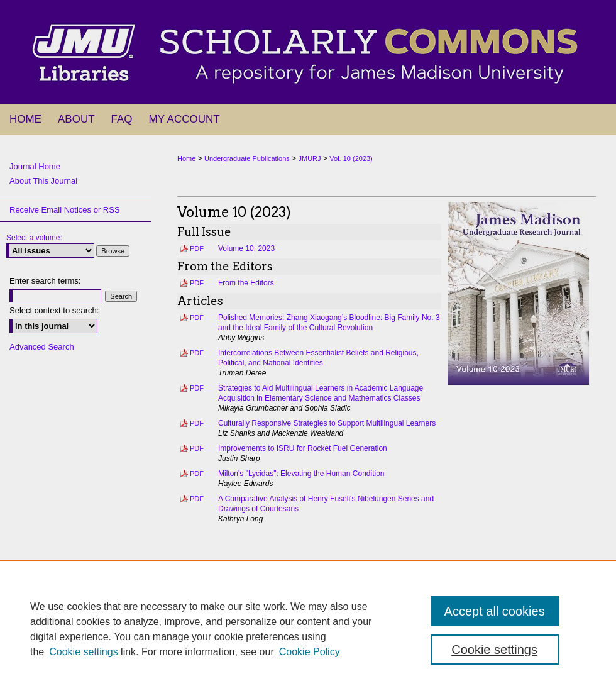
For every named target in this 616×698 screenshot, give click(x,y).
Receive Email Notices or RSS (65, 210)
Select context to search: (54, 310)
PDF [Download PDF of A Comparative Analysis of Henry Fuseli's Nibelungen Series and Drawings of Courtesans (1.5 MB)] (197, 499)
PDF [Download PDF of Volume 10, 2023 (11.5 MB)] (197, 248)
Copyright (217, 693)
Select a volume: (34, 238)
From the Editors (246, 283)
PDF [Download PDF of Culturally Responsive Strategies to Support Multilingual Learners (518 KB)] (197, 423)
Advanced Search (42, 347)
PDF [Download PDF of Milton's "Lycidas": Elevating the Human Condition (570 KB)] (197, 474)
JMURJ (310, 158)
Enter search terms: (45, 281)
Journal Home (35, 166)
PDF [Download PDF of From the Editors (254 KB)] (197, 283)
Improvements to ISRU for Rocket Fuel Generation (303, 448)
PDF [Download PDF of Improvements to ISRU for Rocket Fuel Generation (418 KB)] (197, 448)
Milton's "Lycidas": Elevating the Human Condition (301, 474)
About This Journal (43, 181)
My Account (294, 678)
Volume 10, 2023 (246, 248)
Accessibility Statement (369, 678)
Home (186, 158)
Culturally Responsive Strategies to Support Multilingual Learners (327, 423)
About (217, 678)
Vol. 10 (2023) (351, 158)
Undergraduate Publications (247, 158)
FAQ (251, 678)
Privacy (181, 693)
